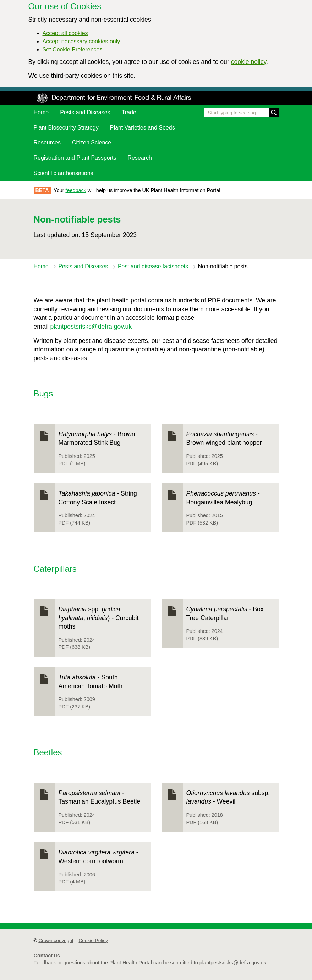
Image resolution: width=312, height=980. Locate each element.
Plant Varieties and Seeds (143, 128)
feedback (76, 190)
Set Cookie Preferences (73, 50)
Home (41, 112)
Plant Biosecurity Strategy (66, 128)
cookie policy (249, 62)
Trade (129, 112)
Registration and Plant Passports (75, 158)
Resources (47, 143)
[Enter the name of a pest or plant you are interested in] (241, 113)
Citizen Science (92, 143)
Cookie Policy (93, 940)
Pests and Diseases (85, 112)
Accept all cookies (65, 33)
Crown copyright (56, 940)
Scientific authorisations (64, 173)
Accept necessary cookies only (81, 41)
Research (140, 158)
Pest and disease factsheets (153, 266)
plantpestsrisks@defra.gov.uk (91, 327)
